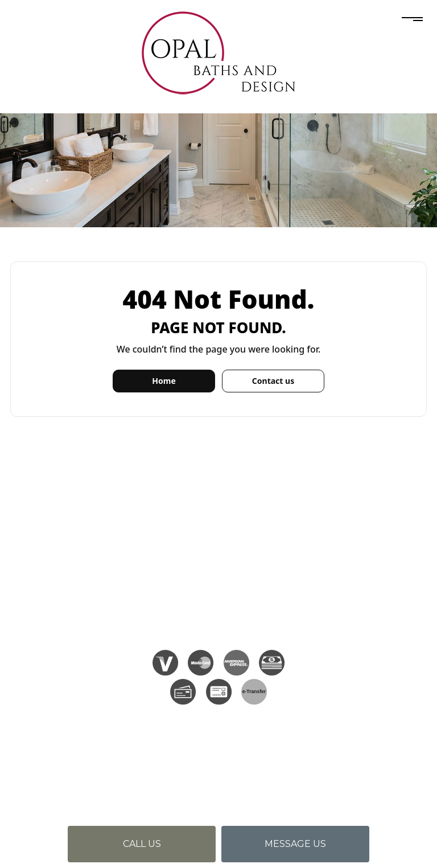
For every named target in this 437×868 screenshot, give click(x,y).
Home (164, 381)
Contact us (273, 381)
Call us (142, 844)
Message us (295, 844)
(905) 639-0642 (238, 544)
